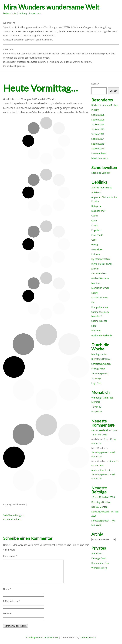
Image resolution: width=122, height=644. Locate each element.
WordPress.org (99, 568)
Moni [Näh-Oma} (100, 288)
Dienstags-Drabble (101, 359)
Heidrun (96, 254)
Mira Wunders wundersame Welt (51, 7)
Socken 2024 (98, 124)
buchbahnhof (98, 211)
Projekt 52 (97, 411)
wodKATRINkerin (100, 278)
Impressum (35, 13)
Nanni (94, 293)
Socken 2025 (98, 120)
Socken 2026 (98, 115)
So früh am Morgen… (14, 515)
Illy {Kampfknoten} (101, 259)
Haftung (23, 13)
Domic (95, 225)
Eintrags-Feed (98, 558)
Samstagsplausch (100, 373)
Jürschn (95, 269)
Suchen (95, 84)
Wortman (96, 330)
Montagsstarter (99, 354)
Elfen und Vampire (101, 173)
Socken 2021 (98, 139)
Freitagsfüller (98, 369)
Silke (94, 326)
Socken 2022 (98, 134)
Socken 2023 (98, 129)
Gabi (94, 240)
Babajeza (96, 206)
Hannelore (97, 249)
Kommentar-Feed (100, 563)
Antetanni (96, 192)
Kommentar (10, 556)
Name (7, 589)
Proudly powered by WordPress (42, 637)
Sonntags (96, 378)
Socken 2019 (98, 144)
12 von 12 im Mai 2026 (103, 497)
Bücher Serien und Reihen (105, 105)
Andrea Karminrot (101, 470)
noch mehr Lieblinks (102, 335)
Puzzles (95, 110)
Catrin (94, 216)
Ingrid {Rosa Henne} (102, 264)
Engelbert (96, 230)
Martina (95, 283)
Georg (95, 244)
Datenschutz (10, 13)
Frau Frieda (97, 235)
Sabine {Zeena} (99, 321)
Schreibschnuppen (101, 364)
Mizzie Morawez (100, 158)
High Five (96, 383)
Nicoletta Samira (100, 297)
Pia (93, 302)
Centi (94, 221)
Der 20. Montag (99, 507)
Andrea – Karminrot (102, 188)
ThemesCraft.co (88, 637)
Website (7, 613)
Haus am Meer (99, 153)
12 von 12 (96, 407)
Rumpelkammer (100, 307)
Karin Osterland (99, 430)
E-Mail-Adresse (12, 601)
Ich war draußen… (13, 519)
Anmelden (97, 553)
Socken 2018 (98, 148)
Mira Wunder (49, 99)
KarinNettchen (99, 273)
